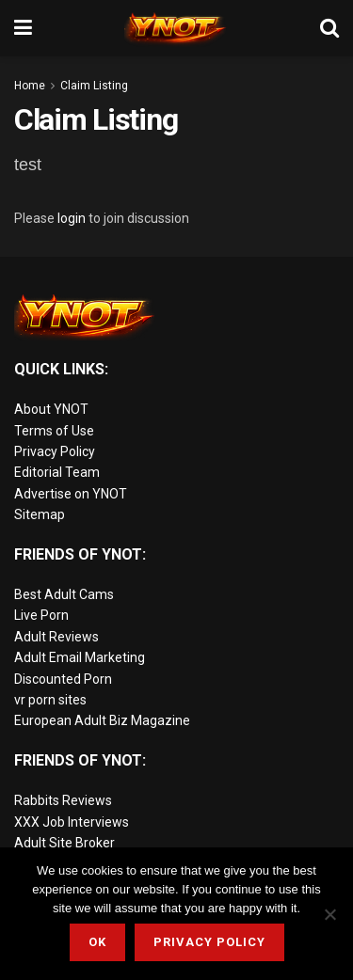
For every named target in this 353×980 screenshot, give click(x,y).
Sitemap (40, 514)
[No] (329, 914)
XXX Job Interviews (72, 822)
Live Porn (41, 615)
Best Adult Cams (64, 594)
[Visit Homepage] (176, 28)
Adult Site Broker (64, 843)
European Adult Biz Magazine (102, 720)
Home (30, 86)
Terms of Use (54, 431)
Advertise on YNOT (71, 494)
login (72, 218)
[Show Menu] (23, 28)
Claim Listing (94, 86)
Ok (97, 942)
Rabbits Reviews (63, 800)
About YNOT (51, 409)
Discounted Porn (63, 679)
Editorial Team (57, 472)
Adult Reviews (56, 637)
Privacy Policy (55, 451)
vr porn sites (50, 700)
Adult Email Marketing (80, 657)
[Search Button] (329, 28)
